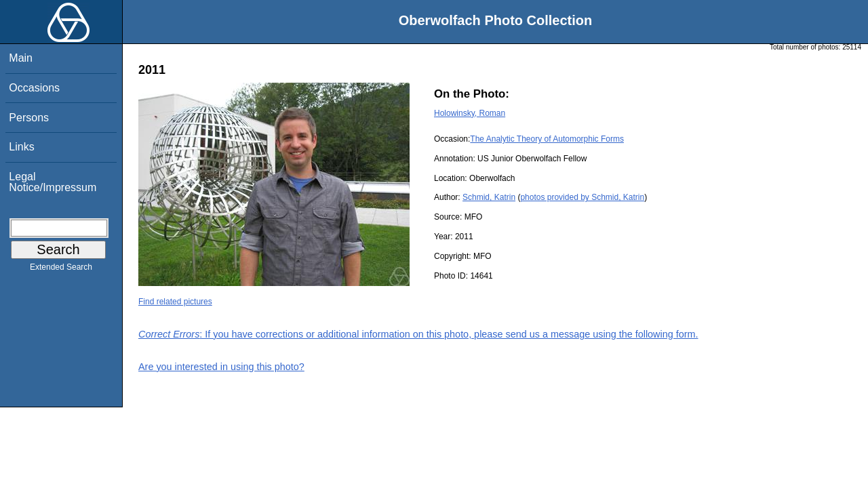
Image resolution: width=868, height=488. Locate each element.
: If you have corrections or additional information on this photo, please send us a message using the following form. (418, 334)
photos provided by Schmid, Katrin (582, 197)
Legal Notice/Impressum (53, 182)
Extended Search (61, 270)
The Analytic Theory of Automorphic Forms (547, 139)
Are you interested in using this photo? (221, 367)
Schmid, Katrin (489, 197)
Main (21, 58)
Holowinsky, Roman (470, 113)
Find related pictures (175, 302)
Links (21, 147)
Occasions (34, 88)
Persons (29, 118)
